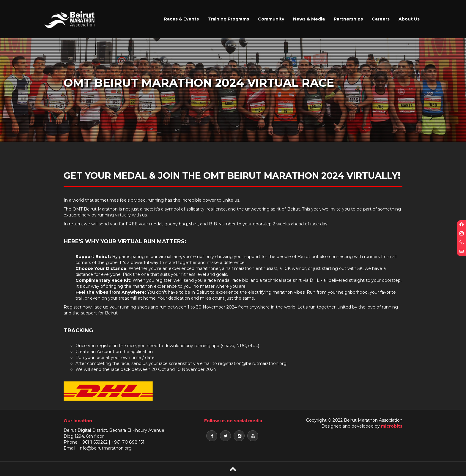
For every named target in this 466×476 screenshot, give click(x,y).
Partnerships (348, 19)
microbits (392, 426)
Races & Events (181, 19)
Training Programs (228, 19)
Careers (381, 19)
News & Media (309, 19)
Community (271, 19)
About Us (409, 19)
